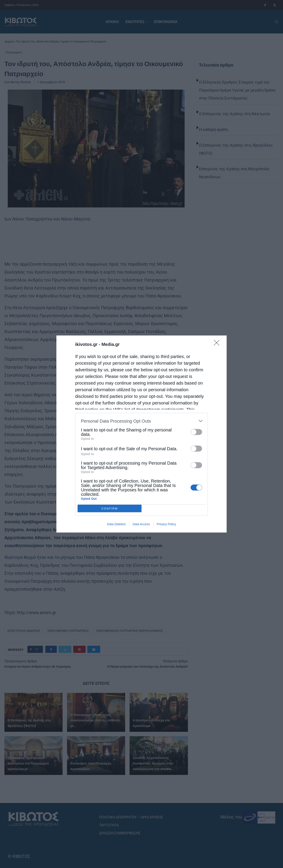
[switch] (196, 432)
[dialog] (141, 434)
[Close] (218, 344)
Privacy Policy (166, 524)
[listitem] (141, 421)
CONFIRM (110, 509)
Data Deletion (116, 524)
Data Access (141, 524)
